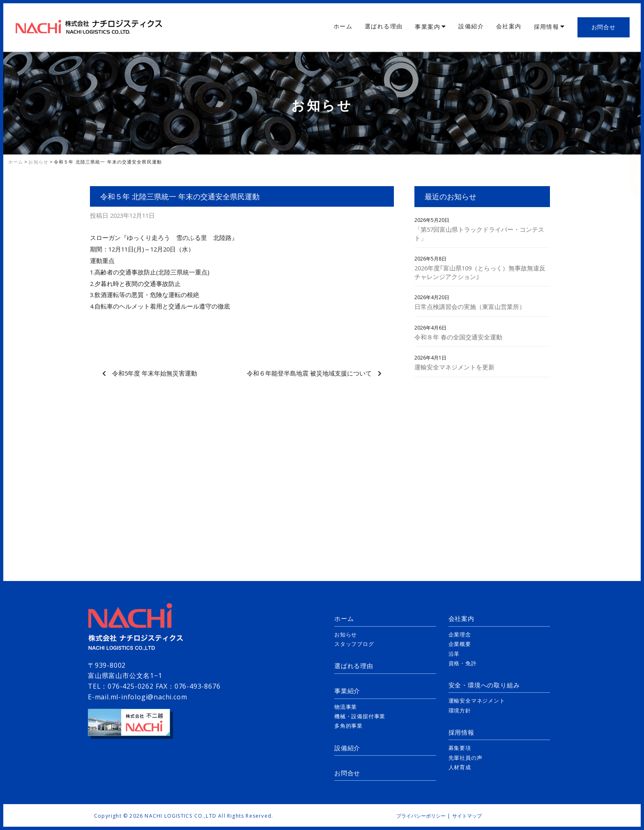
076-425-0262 (131, 686)
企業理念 (460, 634)
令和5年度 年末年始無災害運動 (155, 373)
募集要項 (460, 748)
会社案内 (509, 26)
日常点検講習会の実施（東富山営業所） (470, 307)
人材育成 (460, 767)
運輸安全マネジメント (477, 701)
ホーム (343, 26)
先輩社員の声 (466, 758)
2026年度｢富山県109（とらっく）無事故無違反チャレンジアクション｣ (480, 272)
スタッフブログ (354, 644)
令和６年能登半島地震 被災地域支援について (309, 373)
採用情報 (547, 27)
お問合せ (604, 27)
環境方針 (460, 710)
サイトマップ (467, 816)
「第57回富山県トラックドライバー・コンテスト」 (479, 234)
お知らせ (346, 634)
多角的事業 (348, 726)
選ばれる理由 (384, 26)
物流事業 (346, 707)
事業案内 (428, 27)
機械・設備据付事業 (360, 716)
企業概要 (460, 644)
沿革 (454, 654)
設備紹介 (471, 26)
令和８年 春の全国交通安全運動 (458, 337)
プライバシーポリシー (421, 816)
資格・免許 (463, 663)
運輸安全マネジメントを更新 (454, 367)
